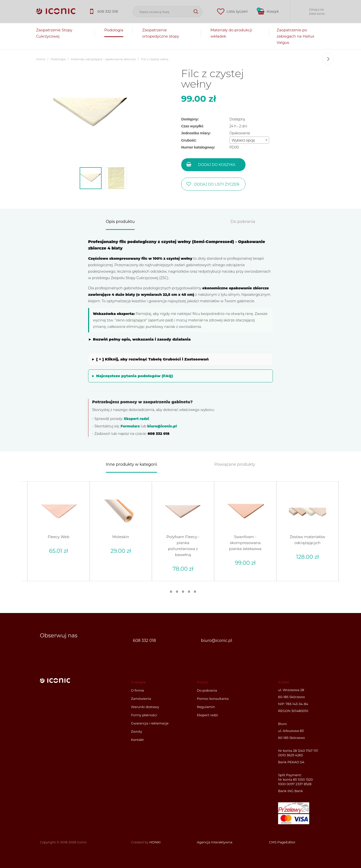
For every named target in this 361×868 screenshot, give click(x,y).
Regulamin (206, 707)
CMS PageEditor (282, 842)
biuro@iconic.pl (162, 426)
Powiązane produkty (235, 465)
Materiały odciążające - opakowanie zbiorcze (103, 59)
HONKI (155, 842)
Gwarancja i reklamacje (150, 723)
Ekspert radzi (137, 419)
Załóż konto (317, 14)
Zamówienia (141, 699)
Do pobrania (243, 222)
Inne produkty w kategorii (131, 465)
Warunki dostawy (145, 707)
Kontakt (137, 740)
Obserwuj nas (59, 636)
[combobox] (249, 140)
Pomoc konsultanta (213, 699)
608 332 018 (144, 640)
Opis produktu (120, 222)
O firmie (138, 690)
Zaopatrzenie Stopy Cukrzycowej (54, 33)
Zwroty (137, 731)
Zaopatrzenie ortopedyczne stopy (161, 33)
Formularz (130, 426)
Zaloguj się (316, 9)
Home (41, 59)
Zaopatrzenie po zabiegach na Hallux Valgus (295, 36)
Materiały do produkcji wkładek (231, 33)
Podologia (114, 30)
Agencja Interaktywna (215, 842)
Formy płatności (144, 715)
